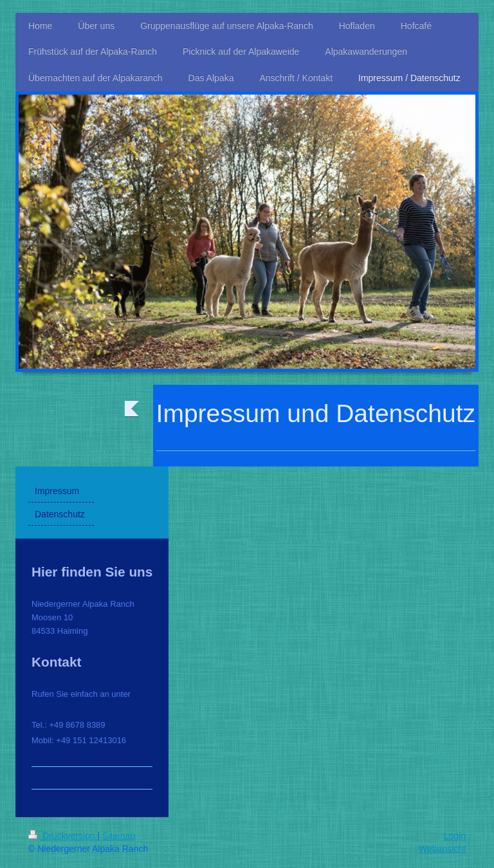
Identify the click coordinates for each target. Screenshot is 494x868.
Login (455, 836)
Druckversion (63, 836)
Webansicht (442, 849)
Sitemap (119, 836)
